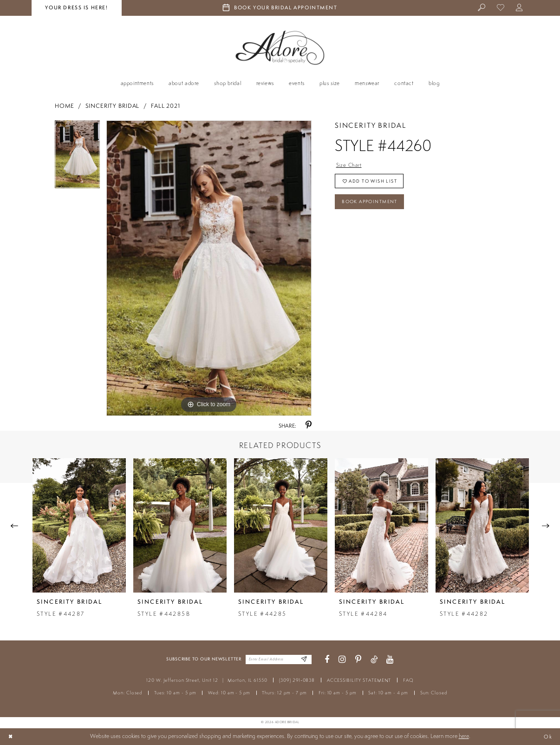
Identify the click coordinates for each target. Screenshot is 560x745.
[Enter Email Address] (303, 660)
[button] (520, 8)
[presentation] (79, 525)
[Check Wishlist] (501, 8)
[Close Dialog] (11, 737)
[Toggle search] (482, 8)
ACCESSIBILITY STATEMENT (359, 680)
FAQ (408, 680)
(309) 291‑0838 (297, 680)
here (464, 736)
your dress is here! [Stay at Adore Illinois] (76, 7)
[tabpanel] (77, 158)
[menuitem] (482, 8)
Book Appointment (374, 206)
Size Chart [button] (350, 165)
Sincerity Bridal (112, 106)
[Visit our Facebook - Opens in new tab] (327, 660)
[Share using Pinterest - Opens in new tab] (309, 425)
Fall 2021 (166, 106)
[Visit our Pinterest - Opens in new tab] (358, 660)
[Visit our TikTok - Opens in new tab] (374, 660)
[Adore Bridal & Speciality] (280, 48)
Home (65, 106)
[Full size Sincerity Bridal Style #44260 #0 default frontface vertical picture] (209, 268)
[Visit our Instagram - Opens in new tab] (342, 660)
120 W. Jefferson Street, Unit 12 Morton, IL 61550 (207, 680)
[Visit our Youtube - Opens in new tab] (390, 660)
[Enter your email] (279, 659)
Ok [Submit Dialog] (547, 736)
